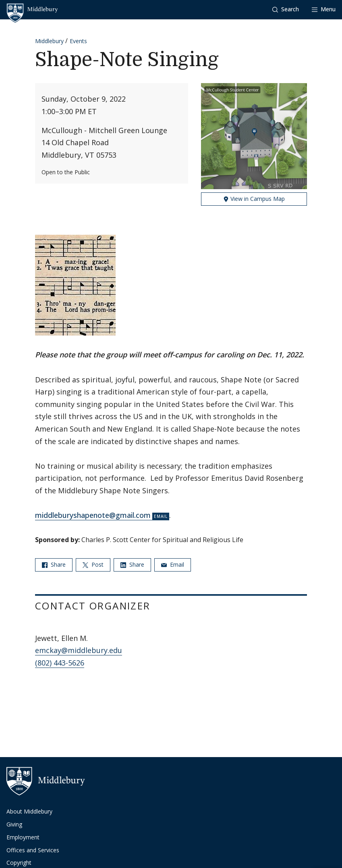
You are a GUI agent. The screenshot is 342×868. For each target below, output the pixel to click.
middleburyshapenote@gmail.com (93, 515)
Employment (23, 837)
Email (173, 564)
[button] (286, 9)
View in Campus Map (254, 199)
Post (93, 564)
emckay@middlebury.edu (79, 650)
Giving (14, 824)
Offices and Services (33, 850)
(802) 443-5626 (60, 663)
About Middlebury (29, 811)
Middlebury (49, 41)
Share (54, 564)
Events (78, 41)
